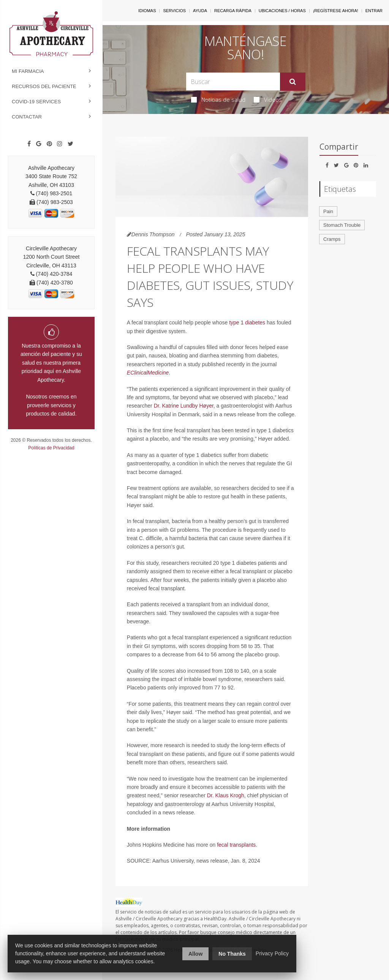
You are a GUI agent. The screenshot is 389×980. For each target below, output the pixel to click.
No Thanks (232, 954)
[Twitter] (70, 144)
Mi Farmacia (28, 71)
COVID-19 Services (36, 102)
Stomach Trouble (342, 225)
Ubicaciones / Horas (282, 11)
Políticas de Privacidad (51, 448)
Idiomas (147, 11)
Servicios (174, 11)
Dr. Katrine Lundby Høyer (184, 406)
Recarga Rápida (233, 11)
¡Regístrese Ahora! (336, 11)
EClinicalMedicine (148, 373)
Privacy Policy (272, 953)
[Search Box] (233, 81)
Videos (268, 100)
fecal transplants (236, 845)
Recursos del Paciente (44, 86)
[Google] (39, 144)
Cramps (332, 239)
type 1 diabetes (247, 322)
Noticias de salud (218, 100)
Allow (195, 954)
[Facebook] (29, 144)
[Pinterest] (49, 144)
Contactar (27, 117)
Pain (328, 211)
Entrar (374, 11)
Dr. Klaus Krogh (226, 795)
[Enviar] (293, 82)
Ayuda (200, 11)
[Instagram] (60, 144)
